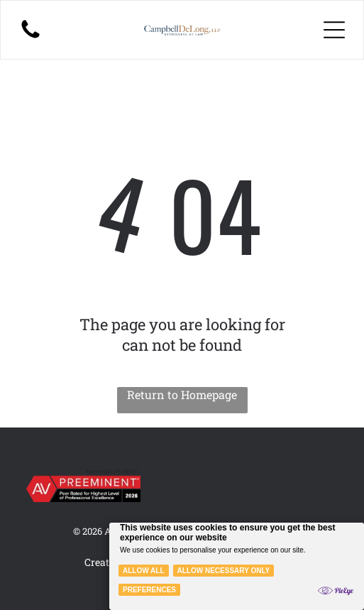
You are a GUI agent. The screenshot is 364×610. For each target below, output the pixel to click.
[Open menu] (334, 30)
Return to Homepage (182, 394)
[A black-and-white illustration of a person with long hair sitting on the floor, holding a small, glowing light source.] (31, 37)
